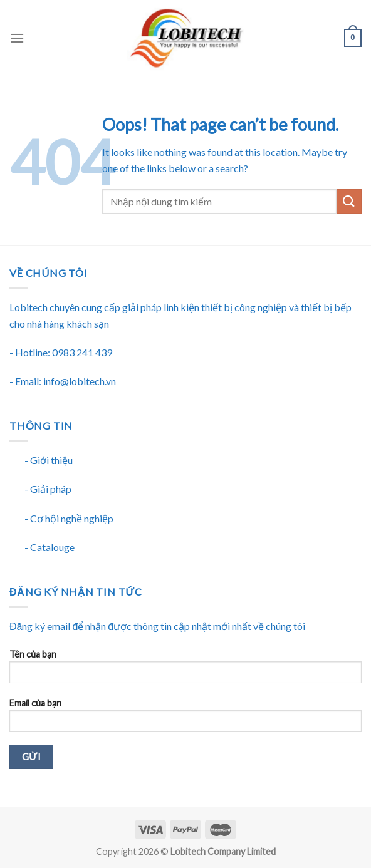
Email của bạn (185, 719)
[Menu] (17, 38)
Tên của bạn (185, 670)
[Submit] (349, 201)
